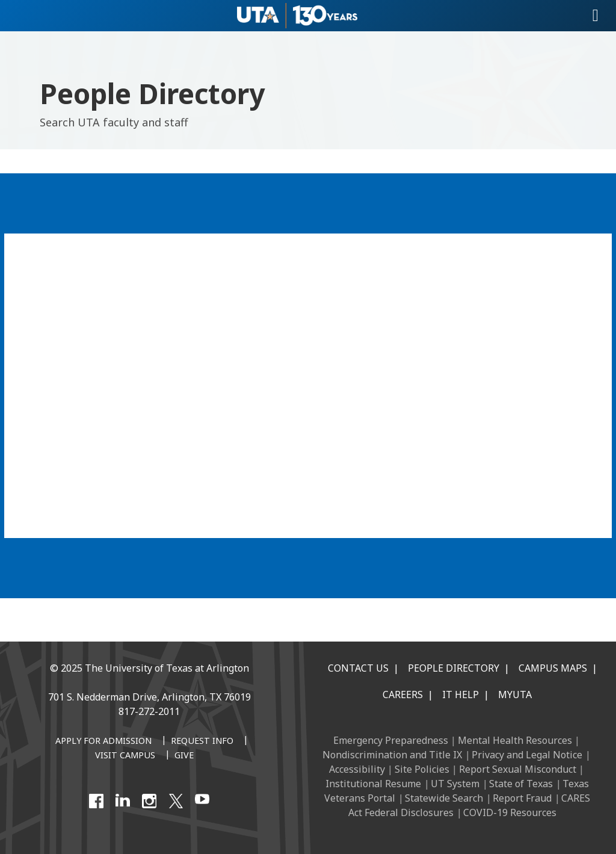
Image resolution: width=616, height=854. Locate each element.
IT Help (460, 695)
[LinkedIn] (123, 801)
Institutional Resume (373, 784)
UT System (455, 784)
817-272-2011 (149, 711)
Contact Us (358, 668)
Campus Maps (553, 668)
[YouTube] (202, 801)
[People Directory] (308, 384)
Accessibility (357, 769)
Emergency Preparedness (391, 740)
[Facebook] (96, 801)
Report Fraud (522, 798)
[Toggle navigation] (596, 16)
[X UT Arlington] (176, 801)
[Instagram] (149, 801)
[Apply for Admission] (103, 741)
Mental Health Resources (515, 740)
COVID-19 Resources (510, 812)
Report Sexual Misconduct (518, 769)
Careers (403, 695)
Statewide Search (444, 798)
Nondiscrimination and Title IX (392, 755)
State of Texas (521, 784)
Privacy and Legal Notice (527, 755)
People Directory (454, 668)
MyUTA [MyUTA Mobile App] (515, 695)
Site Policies (422, 769)
